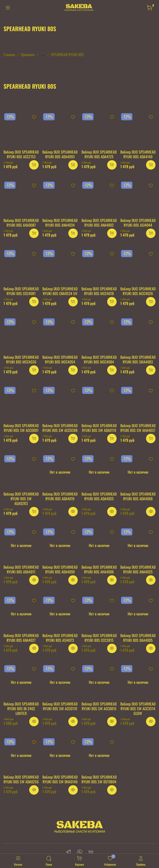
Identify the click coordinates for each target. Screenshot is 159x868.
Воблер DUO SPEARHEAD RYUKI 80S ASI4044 (138, 223)
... (43, 54)
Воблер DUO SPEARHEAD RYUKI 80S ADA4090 (60, 569)
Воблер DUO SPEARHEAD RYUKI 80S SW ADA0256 (21, 779)
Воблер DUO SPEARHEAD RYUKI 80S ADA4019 (60, 496)
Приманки (28, 54)
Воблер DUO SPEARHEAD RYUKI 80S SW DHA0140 (60, 779)
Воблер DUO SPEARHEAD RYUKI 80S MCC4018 (99, 291)
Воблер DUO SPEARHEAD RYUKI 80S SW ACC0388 (60, 428)
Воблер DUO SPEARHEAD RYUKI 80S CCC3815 (99, 638)
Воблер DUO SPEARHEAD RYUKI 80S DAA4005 (138, 638)
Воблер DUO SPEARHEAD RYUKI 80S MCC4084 (99, 359)
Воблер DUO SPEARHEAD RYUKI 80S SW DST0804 (99, 779)
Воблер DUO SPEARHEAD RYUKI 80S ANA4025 (138, 569)
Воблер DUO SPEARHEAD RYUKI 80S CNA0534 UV (60, 291)
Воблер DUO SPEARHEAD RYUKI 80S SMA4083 (138, 359)
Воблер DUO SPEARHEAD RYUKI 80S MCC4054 (60, 359)
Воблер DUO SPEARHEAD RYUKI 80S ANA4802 (99, 223)
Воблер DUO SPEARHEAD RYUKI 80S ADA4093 (60, 154)
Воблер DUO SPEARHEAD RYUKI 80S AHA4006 (99, 569)
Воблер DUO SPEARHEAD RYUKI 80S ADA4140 (138, 154)
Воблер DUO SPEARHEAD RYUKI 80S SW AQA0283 (21, 499)
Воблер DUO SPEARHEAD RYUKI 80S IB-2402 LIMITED (21, 709)
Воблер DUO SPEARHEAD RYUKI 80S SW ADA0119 (99, 428)
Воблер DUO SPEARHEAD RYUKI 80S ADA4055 (99, 496)
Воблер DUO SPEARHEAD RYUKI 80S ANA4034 (60, 223)
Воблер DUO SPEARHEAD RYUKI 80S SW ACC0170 (60, 706)
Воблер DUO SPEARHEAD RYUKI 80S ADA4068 (138, 496)
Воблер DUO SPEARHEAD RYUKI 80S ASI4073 (60, 638)
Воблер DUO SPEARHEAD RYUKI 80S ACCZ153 (21, 154)
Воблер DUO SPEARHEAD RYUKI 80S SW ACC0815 (99, 706)
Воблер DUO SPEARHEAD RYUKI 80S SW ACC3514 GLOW (138, 709)
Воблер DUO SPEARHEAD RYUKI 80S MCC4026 (138, 291)
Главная (9, 54)
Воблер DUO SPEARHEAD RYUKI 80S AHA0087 (21, 223)
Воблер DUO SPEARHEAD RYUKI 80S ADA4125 (99, 154)
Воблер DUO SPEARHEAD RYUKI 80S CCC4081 (21, 291)
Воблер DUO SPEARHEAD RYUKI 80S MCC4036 (21, 359)
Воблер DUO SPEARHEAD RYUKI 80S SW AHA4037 (138, 428)
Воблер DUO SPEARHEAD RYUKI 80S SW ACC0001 (21, 428)
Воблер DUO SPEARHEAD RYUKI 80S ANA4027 (21, 638)
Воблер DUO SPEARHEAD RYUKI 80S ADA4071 (21, 569)
